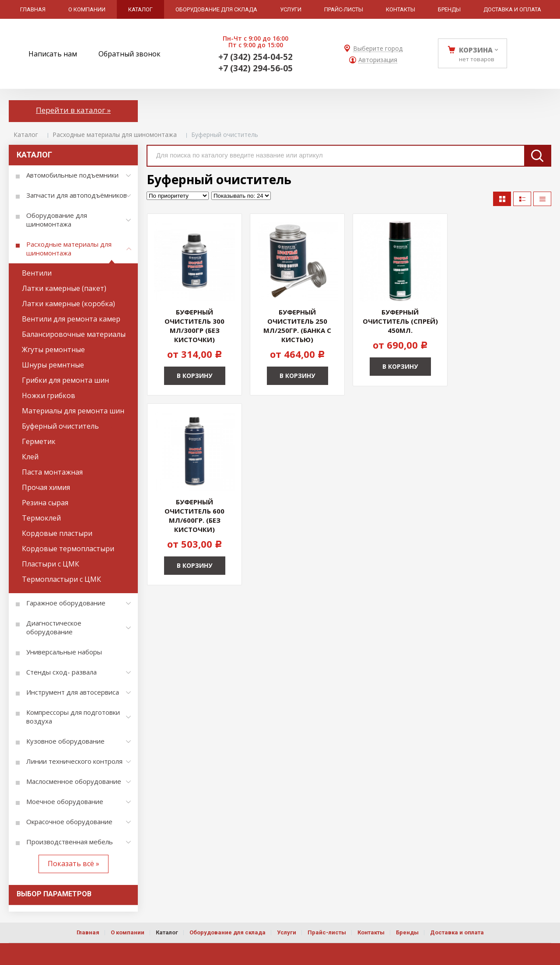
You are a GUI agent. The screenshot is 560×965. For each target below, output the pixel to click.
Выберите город (378, 49)
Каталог (26, 135)
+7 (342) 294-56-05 (255, 68)
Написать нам (53, 54)
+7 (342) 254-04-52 (255, 57)
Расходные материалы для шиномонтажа (115, 135)
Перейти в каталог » (73, 110)
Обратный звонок (129, 54)
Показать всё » (73, 864)
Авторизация (378, 60)
